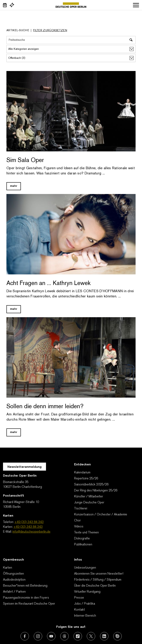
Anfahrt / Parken (14, 592)
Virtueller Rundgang (87, 592)
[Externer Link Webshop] (12, 5)
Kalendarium (82, 473)
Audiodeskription (14, 580)
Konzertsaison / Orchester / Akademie (101, 515)
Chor (77, 521)
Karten (8, 568)
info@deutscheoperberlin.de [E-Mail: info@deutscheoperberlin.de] (31, 532)
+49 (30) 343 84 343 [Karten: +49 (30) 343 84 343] (28, 527)
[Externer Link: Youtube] (51, 636)
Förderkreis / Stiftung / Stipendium (98, 580)
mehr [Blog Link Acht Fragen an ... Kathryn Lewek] (14, 309)
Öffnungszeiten (13, 574)
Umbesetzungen (85, 568)
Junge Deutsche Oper (89, 503)
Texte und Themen (86, 533)
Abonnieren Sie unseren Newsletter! (99, 574)
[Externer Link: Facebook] (25, 636)
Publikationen (83, 545)
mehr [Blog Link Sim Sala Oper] (14, 186)
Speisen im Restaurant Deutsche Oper (29, 604)
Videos (79, 527)
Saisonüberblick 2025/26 (91, 485)
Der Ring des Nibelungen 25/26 (96, 491)
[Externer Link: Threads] (64, 636)
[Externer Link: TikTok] (78, 636)
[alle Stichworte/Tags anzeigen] (71, 58)
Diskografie (82, 539)
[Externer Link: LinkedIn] (104, 636)
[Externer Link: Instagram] (38, 636)
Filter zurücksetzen (50, 30)
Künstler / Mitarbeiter (89, 497)
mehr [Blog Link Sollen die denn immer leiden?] (14, 432)
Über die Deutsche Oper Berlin (95, 586)
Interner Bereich (85, 616)
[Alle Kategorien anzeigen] (71, 49)
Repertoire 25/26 (86, 479)
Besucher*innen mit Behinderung (25, 586)
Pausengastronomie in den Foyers (26, 598)
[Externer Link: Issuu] (117, 636)
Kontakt (79, 610)
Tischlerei (81, 509)
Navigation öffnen (136, 5)
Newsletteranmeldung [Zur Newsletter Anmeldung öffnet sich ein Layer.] (25, 467)
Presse (79, 598)
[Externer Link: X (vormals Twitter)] (91, 636)
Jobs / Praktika (85, 604)
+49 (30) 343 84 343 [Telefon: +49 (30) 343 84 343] (29, 522)
